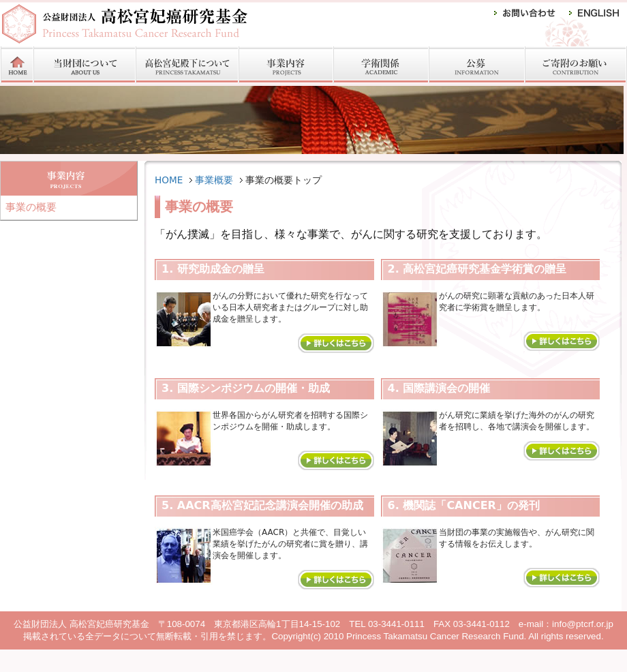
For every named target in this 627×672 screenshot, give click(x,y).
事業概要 (214, 180)
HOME (169, 180)
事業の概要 (31, 207)
